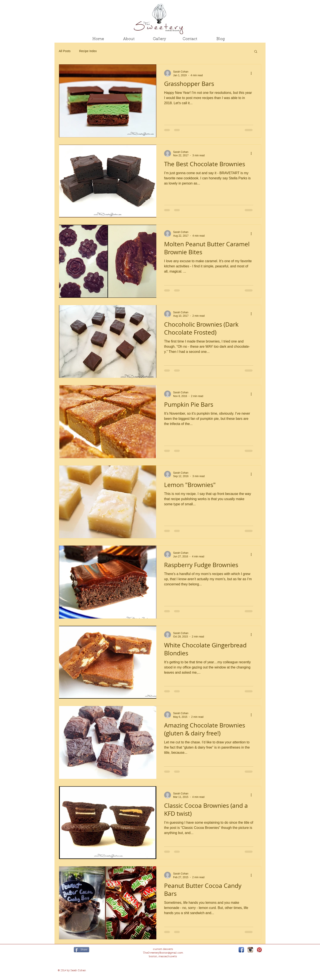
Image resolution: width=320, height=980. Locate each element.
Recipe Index (88, 51)
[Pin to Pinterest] (65, 950)
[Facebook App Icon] (241, 950)
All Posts (65, 51)
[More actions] (253, 73)
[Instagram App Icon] (250, 950)
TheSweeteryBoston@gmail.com (163, 953)
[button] (256, 52)
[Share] (82, 950)
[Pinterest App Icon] (259, 950)
